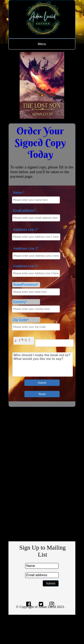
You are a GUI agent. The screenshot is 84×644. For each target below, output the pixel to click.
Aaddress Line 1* (26, 230)
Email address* (24, 211)
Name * (18, 193)
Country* (20, 302)
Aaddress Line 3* (26, 266)
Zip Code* (21, 320)
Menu (42, 44)
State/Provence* (26, 285)
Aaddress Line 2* (26, 249)
